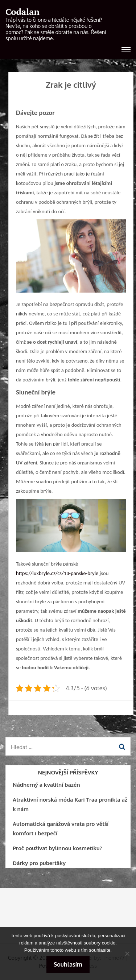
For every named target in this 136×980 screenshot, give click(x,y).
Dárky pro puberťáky (39, 863)
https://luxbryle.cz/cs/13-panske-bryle (57, 573)
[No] (127, 954)
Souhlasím (68, 964)
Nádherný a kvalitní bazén (46, 785)
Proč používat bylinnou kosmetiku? (57, 848)
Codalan (22, 12)
